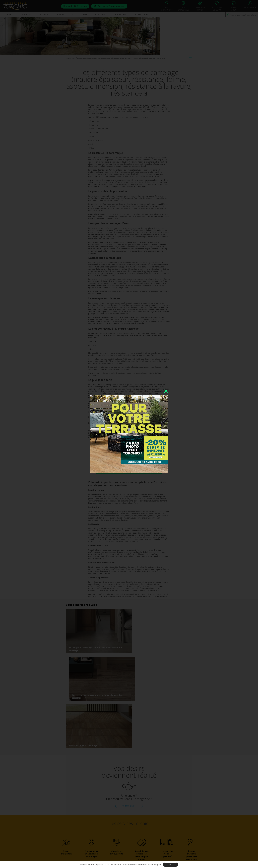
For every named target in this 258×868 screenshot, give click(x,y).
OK (170, 865)
